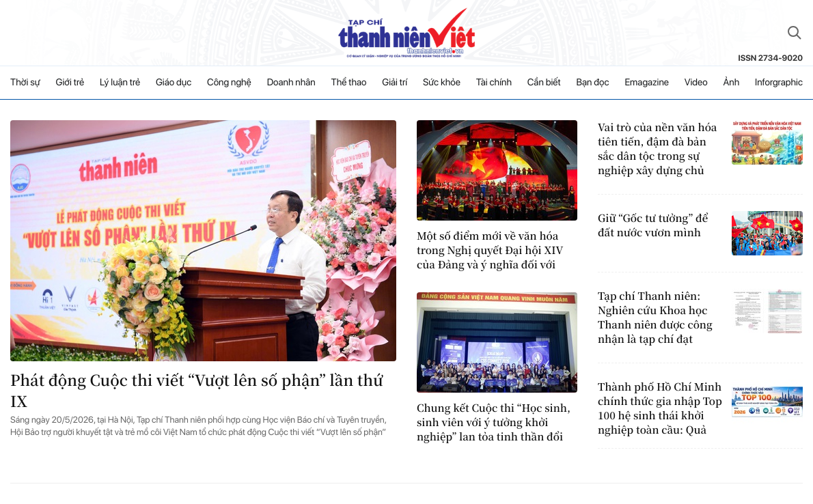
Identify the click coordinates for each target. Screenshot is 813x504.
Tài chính (494, 83)
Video (696, 83)
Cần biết (544, 83)
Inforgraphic (779, 83)
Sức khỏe (442, 83)
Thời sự (25, 83)
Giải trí (395, 83)
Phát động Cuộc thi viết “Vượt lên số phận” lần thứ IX (197, 391)
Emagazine (647, 83)
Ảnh (731, 83)
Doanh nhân (291, 83)
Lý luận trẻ (120, 83)
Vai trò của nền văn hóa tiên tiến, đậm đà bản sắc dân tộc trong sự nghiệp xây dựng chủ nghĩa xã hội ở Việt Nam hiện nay (658, 149)
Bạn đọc (592, 83)
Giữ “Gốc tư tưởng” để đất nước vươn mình (653, 225)
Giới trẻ (70, 83)
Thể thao (349, 83)
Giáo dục (174, 83)
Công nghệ (229, 83)
